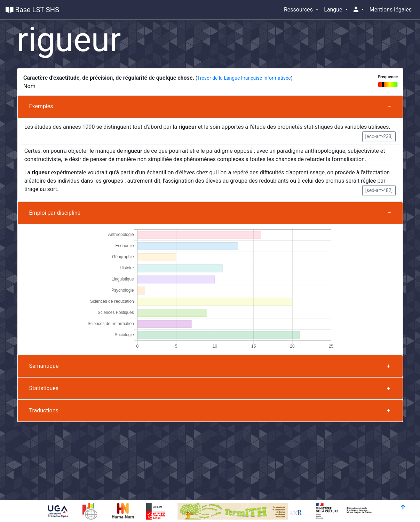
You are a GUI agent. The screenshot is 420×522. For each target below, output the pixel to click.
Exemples (41, 106)
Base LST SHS (32, 10)
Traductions (44, 410)
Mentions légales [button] (391, 10)
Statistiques (44, 388)
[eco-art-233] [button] (379, 136)
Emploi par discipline (55, 213)
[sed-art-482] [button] (379, 190)
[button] (359, 10)
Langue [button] (334, 10)
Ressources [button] (299, 10)
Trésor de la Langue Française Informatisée (244, 78)
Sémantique (44, 366)
